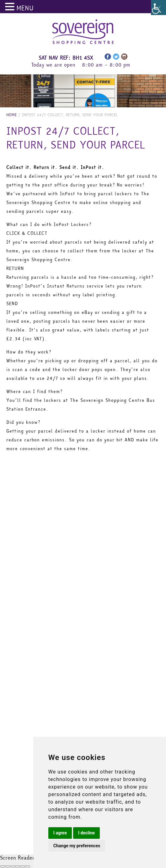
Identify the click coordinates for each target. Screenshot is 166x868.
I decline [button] (86, 833)
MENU (25, 8)
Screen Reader (17, 858)
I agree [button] (60, 833)
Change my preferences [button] (77, 846)
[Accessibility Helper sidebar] (158, 8)
